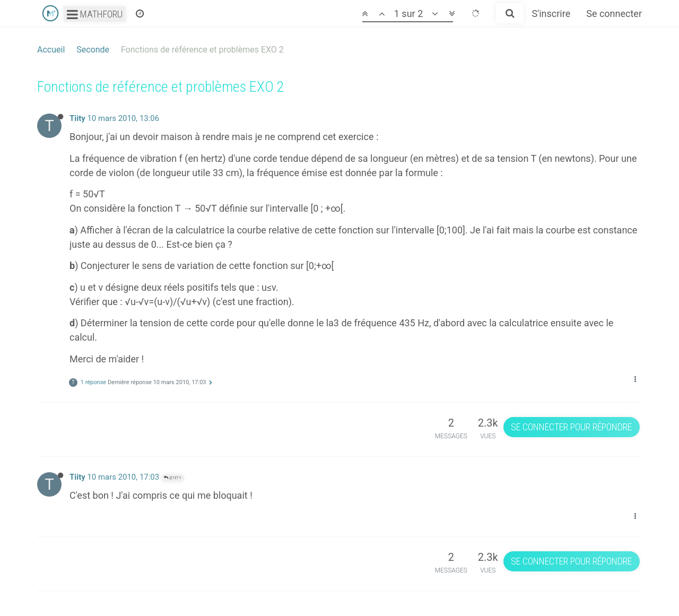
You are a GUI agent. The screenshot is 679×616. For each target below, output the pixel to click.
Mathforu (95, 14)
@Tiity (173, 478)
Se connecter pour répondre (571, 427)
